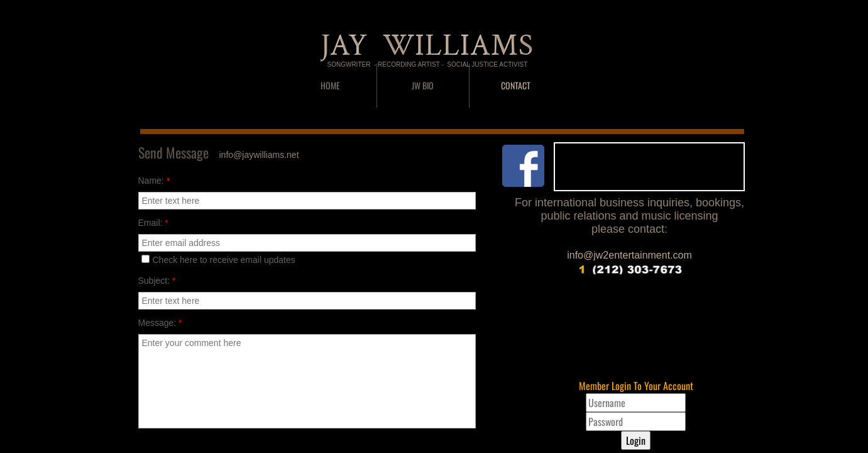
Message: (160, 323)
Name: (154, 181)
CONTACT (516, 85)
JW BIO (423, 85)
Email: (153, 223)
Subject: (157, 281)
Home (330, 85)
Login (636, 440)
